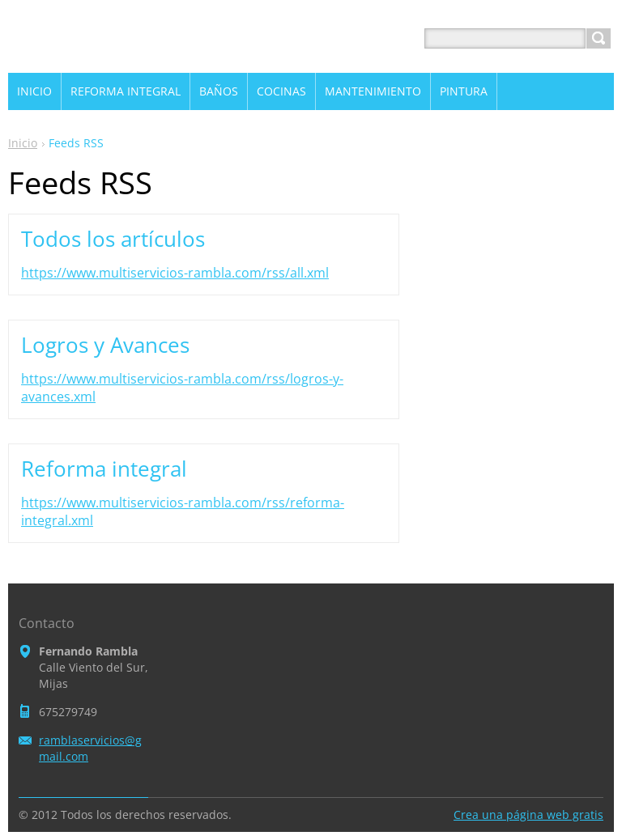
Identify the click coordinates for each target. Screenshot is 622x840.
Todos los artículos (113, 239)
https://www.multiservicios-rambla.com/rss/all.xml (175, 273)
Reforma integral (104, 469)
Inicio (23, 143)
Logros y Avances (105, 345)
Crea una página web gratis (528, 815)
